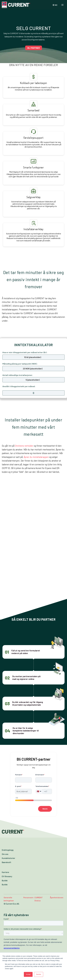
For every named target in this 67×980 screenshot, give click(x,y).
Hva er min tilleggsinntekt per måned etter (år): (25, 352)
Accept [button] (28, 974)
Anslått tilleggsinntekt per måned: (19, 386)
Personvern (28, 897)
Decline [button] (39, 974)
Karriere (5, 872)
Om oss (5, 854)
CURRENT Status (39, 899)
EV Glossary (7, 876)
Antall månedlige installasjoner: (18, 375)
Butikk (5, 880)
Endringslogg (8, 850)
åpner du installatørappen (36, 457)
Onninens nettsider (24, 446)
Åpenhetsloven (57, 897)
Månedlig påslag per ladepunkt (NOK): (20, 364)
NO (55, 5)
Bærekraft (7, 862)
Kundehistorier (8, 858)
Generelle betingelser (9, 899)
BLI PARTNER (34, 48)
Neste (45, 809)
